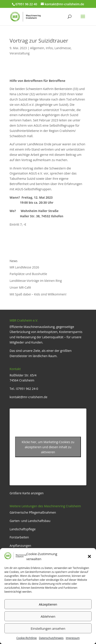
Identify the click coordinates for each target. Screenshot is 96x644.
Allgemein (37, 48)
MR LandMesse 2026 (24, 267)
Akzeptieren (48, 604)
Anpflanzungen (20, 546)
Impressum (73, 638)
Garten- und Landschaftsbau (30, 521)
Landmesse (63, 48)
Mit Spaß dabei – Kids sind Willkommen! (38, 294)
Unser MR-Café (20, 287)
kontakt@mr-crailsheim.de (28, 397)
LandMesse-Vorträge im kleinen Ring (36, 281)
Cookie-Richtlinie (27, 638)
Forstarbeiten (19, 537)
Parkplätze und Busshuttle (28, 274)
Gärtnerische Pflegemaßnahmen (33, 512)
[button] (89, 556)
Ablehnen (48, 616)
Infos (49, 48)
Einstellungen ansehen (48, 628)
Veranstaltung (20, 53)
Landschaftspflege (23, 529)
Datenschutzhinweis (51, 638)
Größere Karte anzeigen (27, 493)
